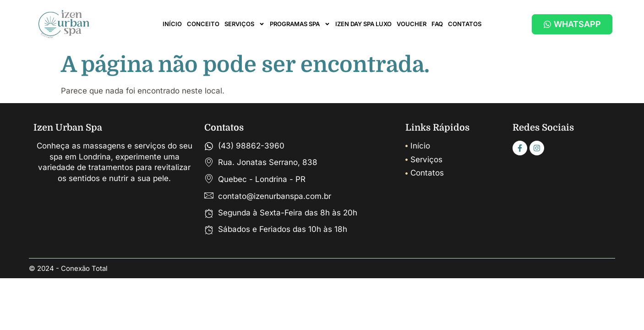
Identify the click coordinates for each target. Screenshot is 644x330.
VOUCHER (412, 24)
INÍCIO (172, 24)
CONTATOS (465, 24)
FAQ (437, 24)
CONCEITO (203, 24)
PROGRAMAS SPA (300, 24)
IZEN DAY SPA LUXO (363, 24)
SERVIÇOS (245, 24)
